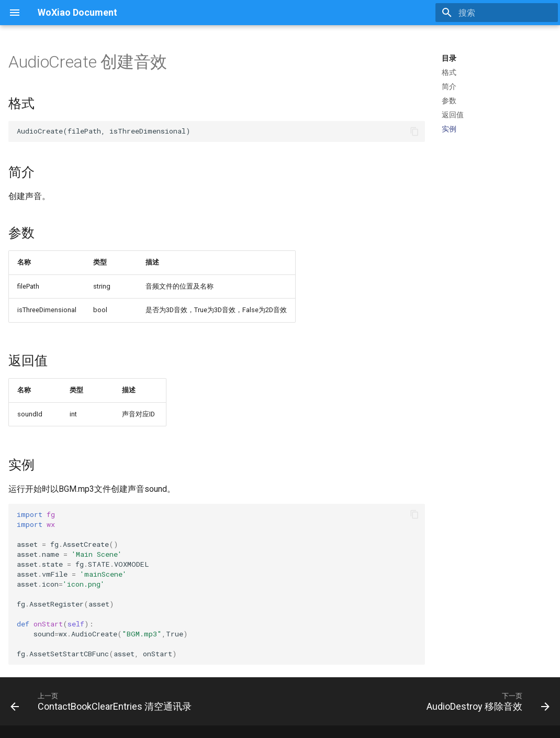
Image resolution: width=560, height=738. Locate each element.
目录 (449, 58)
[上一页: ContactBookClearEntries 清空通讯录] (103, 701)
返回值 (453, 115)
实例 (449, 129)
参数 (449, 101)
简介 (449, 86)
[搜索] (497, 13)
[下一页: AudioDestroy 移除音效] (486, 701)
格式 (449, 72)
